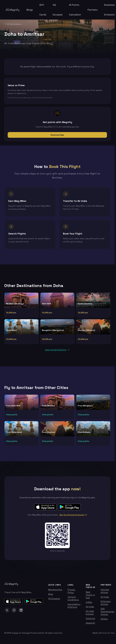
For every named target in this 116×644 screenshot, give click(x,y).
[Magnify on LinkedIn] (21, 612)
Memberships (55, 591)
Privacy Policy (71, 593)
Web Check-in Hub (90, 596)
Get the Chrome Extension (73, 516)
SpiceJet (91, 620)
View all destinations (57, 351)
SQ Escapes (54, 600)
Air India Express (90, 614)
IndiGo (89, 604)
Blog (51, 596)
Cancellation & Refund (74, 607)
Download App (57, 135)
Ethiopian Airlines (106, 604)
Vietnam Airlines (105, 593)
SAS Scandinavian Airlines (108, 613)
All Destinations (13, 24)
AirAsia (104, 620)
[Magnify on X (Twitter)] (7, 612)
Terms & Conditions (73, 600)
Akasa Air (90, 624)
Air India (90, 608)
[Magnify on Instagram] (14, 612)
